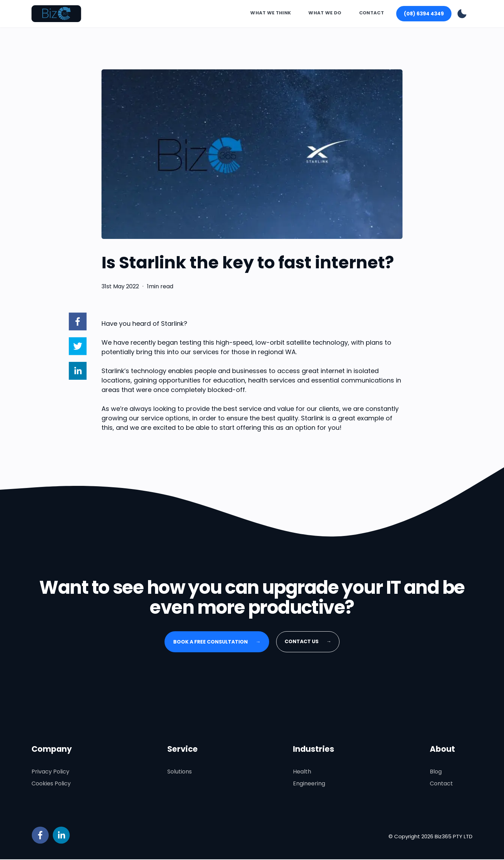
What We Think (271, 13)
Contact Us (308, 642)
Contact (372, 13)
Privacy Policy (50, 772)
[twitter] (78, 348)
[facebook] (78, 323)
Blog (436, 772)
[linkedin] (78, 372)
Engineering (309, 784)
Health (302, 772)
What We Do (325, 13)
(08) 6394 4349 (424, 14)
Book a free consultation (217, 642)
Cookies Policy (51, 784)
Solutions (180, 772)
